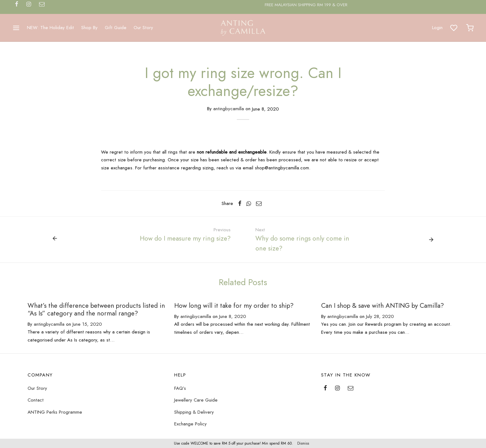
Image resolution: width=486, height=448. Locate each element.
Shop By (89, 28)
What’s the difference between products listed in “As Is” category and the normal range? (96, 309)
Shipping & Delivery (194, 412)
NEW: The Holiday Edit (51, 28)
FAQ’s (180, 388)
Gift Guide (116, 28)
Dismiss (303, 443)
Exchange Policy (190, 424)
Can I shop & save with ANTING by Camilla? (382, 306)
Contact (36, 400)
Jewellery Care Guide (196, 400)
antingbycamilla (229, 109)
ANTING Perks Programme (55, 412)
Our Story (143, 28)
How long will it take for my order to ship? (234, 306)
